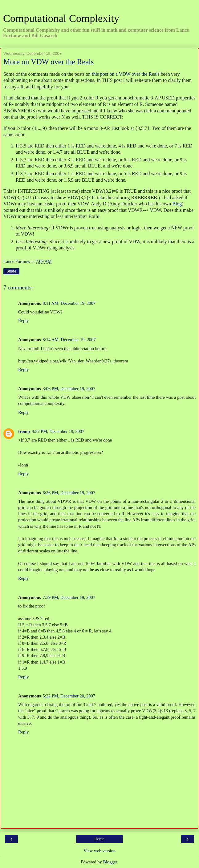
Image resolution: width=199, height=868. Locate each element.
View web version (99, 851)
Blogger (110, 862)
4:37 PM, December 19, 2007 (58, 431)
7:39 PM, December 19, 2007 (69, 597)
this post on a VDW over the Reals (126, 74)
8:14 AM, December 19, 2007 (69, 340)
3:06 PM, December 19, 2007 (69, 389)
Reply (23, 321)
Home (99, 839)
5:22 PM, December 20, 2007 (69, 696)
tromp (24, 431)
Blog (177, 204)
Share (11, 271)
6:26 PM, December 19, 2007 (69, 493)
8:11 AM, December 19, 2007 (69, 303)
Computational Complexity (61, 18)
